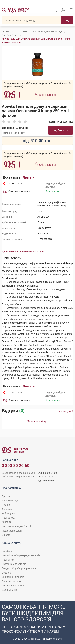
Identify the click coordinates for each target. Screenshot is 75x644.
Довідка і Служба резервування (19, 568)
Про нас (6, 496)
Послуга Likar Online (13, 586)
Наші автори (9, 518)
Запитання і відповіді (13, 577)
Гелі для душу (10, 35)
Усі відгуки (66, 411)
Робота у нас (9, 513)
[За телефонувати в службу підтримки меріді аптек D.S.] (56, 11)
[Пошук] (67, 20)
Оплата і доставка (12, 581)
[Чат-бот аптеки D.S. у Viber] (37, 622)
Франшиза (7, 509)
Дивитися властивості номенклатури (23, 252)
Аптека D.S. (8, 31)
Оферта (6, 535)
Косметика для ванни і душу (49, 31)
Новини (6, 505)
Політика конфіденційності (16, 526)
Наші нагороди (10, 500)
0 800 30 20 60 (16, 466)
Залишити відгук (37, 421)
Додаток (6, 573)
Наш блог (7, 551)
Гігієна (23, 31)
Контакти (7, 522)
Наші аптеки (8, 560)
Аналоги (61, 130)
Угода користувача (12, 531)
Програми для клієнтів (14, 564)
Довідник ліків (9, 590)
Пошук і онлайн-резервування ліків (21, 555)
